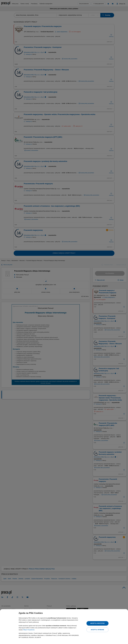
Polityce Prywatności (29, 630)
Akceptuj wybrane (97, 630)
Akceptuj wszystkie (97, 623)
